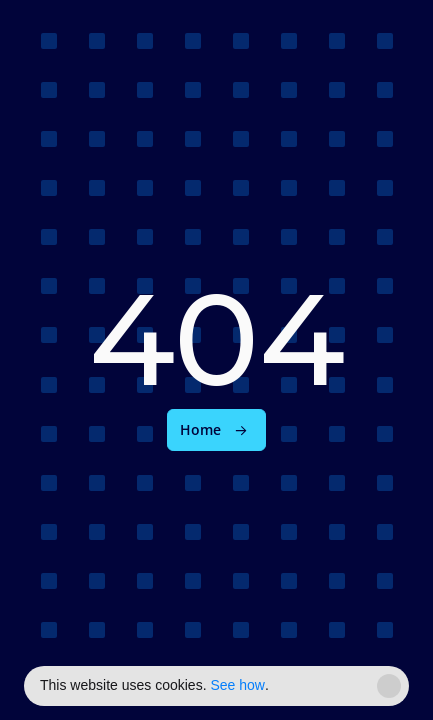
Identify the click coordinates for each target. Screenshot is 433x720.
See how (237, 685)
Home (200, 430)
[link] (216, 430)
